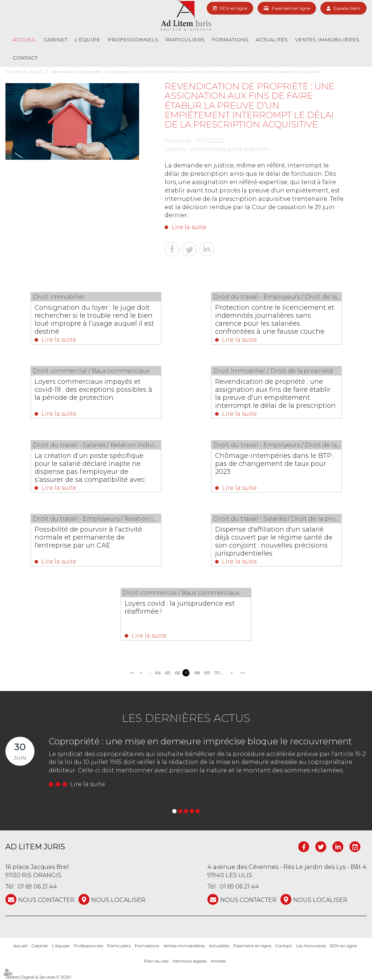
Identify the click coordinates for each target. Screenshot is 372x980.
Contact (25, 58)
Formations (230, 40)
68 (197, 673)
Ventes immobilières (327, 40)
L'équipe (87, 40)
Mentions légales (190, 961)
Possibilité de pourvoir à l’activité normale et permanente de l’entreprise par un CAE (88, 537)
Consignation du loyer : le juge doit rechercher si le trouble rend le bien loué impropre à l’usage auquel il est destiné (94, 320)
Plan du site (156, 961)
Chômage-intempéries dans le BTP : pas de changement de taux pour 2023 (275, 464)
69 (207, 673)
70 (217, 673)
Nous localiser (118, 900)
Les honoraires (311, 946)
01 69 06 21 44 (37, 887)
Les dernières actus (186, 718)
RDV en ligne (233, 8)
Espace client (347, 8)
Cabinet (55, 40)
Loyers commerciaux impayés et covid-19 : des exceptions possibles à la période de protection (93, 390)
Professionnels (133, 40)
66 (177, 673)
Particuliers (185, 40)
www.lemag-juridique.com (230, 149)
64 (158, 673)
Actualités (272, 40)
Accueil (25, 40)
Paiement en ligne (291, 8)
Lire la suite (189, 227)
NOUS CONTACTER (46, 900)
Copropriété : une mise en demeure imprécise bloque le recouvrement (200, 741)
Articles (218, 961)
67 (187, 673)
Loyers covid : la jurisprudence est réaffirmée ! (180, 607)
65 (168, 673)
